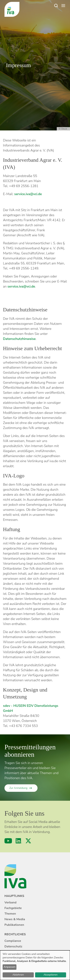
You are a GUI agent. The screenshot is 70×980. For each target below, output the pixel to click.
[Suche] (56, 6)
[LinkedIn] (19, 841)
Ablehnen (18, 975)
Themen (10, 914)
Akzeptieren (50, 975)
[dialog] (35, 965)
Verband (10, 902)
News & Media (15, 919)
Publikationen (14, 925)
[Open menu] (63, 6)
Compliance (13, 941)
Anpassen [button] (10, 967)
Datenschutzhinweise (19, 339)
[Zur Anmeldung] (21, 788)
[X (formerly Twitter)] (28, 841)
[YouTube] (8, 841)
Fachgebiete (13, 908)
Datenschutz (13, 946)
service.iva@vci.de (28, 194)
